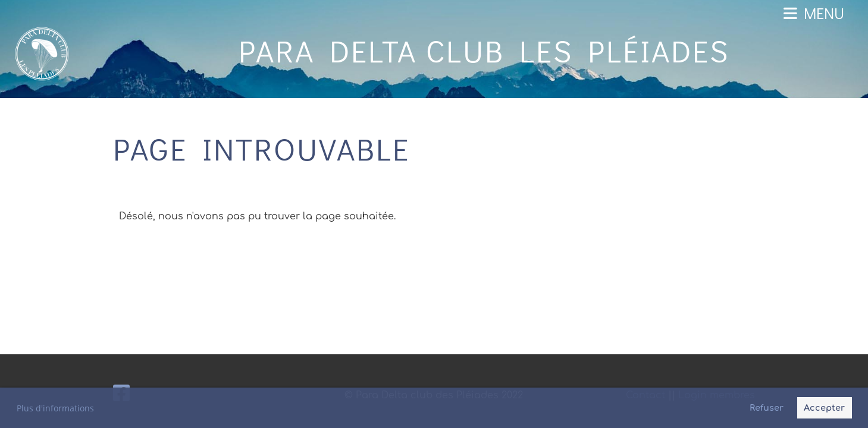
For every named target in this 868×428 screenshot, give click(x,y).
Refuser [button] (767, 408)
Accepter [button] (824, 408)
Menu (814, 13)
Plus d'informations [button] (55, 408)
